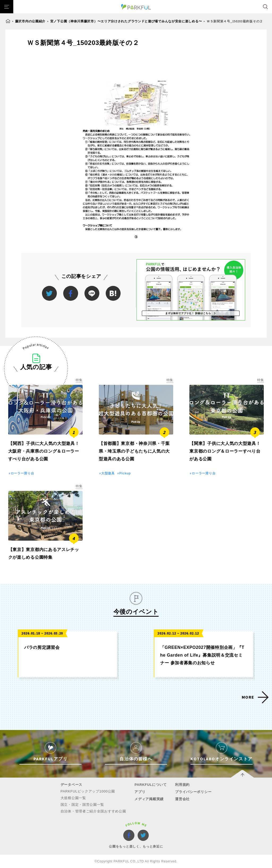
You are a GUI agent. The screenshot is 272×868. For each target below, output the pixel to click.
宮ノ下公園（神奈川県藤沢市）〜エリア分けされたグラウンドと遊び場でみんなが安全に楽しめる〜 (126, 21)
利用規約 (182, 785)
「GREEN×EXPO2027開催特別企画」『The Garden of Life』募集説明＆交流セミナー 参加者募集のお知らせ (202, 655)
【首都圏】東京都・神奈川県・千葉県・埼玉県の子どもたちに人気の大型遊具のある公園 (134, 451)
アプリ (140, 792)
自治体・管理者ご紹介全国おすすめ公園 (93, 811)
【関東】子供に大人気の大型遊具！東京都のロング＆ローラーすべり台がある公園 (225, 451)
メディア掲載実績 (149, 799)
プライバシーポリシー (193, 792)
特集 (79, 380)
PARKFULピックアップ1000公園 (88, 791)
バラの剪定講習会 (42, 647)
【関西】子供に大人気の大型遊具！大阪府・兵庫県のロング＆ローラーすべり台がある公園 (44, 451)
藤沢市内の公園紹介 (30, 21)
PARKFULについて (150, 785)
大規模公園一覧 (73, 798)
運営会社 (182, 799)
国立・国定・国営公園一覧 (82, 805)
